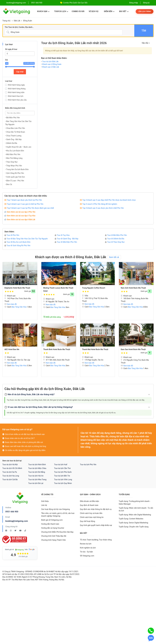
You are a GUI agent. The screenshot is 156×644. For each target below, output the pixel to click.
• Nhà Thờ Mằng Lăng (14, 158)
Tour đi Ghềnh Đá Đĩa (115, 239)
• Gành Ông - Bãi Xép (13, 139)
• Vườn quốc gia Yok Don (15, 177)
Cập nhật (20, 72)
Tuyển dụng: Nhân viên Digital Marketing (135, 515)
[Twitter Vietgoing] (16, 531)
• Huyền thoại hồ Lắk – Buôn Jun (18, 147)
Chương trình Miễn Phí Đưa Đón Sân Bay (57, 532)
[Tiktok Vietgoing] (25, 531)
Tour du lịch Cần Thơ (62, 468)
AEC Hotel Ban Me (12, 349)
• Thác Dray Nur (11, 162)
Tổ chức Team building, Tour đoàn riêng (96, 540)
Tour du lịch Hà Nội (10, 465)
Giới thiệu (45, 501)
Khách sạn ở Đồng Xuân (52, 64)
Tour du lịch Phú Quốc (63, 472)
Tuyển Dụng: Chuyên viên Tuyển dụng (134, 527)
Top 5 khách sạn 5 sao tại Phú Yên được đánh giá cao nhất (30, 208)
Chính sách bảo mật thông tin (92, 517)
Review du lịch (86, 544)
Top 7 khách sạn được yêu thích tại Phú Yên (24, 200)
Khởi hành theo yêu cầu (17, 100)
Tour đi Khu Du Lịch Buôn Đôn (18, 242)
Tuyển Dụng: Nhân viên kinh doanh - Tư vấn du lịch (136, 509)
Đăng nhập (134, 3)
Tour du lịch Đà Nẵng (37, 472)
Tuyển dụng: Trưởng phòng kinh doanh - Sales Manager (135, 503)
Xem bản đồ (11, 304)
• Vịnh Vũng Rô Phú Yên (15, 173)
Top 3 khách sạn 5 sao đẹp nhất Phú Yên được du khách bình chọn (109, 200)
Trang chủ (6, 21)
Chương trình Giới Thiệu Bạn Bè (54, 536)
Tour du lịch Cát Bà (10, 480)
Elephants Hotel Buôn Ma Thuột (17, 288)
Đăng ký (146, 3)
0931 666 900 (37, 3)
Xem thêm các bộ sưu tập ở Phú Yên (21, 212)
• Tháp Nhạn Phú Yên (14, 166)
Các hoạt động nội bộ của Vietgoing (56, 509)
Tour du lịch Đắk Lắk (50, 62)
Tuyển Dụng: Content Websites (131, 519)
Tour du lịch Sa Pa (10, 472)
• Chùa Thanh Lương (13, 136)
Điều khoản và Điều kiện (90, 501)
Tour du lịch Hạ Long (11, 476)
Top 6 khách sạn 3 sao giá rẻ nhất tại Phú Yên (25, 204)
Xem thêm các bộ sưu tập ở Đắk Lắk (21, 220)
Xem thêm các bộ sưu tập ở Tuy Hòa (21, 216)
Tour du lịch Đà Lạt (36, 483)
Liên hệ (44, 505)
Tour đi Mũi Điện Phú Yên (66, 242)
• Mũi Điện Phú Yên (13, 154)
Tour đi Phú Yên (12, 235)
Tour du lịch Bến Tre (62, 476)
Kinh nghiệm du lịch (88, 548)
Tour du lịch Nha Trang (37, 480)
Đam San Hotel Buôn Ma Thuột (133, 349)
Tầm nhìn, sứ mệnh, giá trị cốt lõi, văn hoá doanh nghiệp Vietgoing (58, 515)
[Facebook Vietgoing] (6, 531)
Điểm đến (109, 11)
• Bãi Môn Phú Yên (13, 118)
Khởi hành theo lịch (16, 96)
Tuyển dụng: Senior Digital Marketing (133, 523)
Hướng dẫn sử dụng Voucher (53, 528)
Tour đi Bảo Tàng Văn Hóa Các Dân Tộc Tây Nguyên (26, 239)
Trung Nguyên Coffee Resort (94, 288)
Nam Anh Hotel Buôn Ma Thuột (133, 288)
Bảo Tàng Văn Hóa (19, 307)
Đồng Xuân (28, 21)
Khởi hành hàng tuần (16, 92)
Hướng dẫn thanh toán (50, 524)
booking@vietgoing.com (17, 521)
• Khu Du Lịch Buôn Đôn (15, 151)
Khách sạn (43, 11)
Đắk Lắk (17, 21)
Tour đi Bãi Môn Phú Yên (116, 235)
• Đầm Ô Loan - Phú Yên (15, 181)
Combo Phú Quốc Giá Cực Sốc (75, 3)
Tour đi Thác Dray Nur (115, 242)
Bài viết (124, 11)
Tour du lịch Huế (61, 465)
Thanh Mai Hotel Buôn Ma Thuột (95, 349)
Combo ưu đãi (78, 11)
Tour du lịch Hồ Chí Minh (12, 468)
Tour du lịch (61, 11)
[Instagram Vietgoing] (11, 531)
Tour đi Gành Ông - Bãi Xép (67, 239)
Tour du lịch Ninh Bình (37, 465)
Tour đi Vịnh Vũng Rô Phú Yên (18, 246)
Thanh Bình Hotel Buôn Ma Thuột (57, 349)
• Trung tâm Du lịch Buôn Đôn (17, 169)
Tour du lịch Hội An (36, 476)
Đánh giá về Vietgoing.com (52, 520)
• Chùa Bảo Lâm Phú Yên (15, 128)
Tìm (144, 31)
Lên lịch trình (145, 11)
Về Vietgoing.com (87, 556)
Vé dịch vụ (94, 11)
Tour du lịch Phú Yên (88, 465)
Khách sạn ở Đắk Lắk (51, 67)
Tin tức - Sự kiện (86, 552)
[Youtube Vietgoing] (21, 531)
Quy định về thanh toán (89, 505)
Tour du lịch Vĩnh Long (63, 480)
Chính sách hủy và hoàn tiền (91, 513)
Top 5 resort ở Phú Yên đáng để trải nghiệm (100, 204)
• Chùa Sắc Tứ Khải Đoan (15, 132)
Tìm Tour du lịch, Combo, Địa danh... (19, 27)
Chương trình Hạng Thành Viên (54, 540)
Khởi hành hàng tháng (17, 89)
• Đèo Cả (9, 184)
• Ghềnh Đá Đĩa (11, 143)
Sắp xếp (146, 43)
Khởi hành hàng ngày (16, 85)
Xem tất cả (114, 257)
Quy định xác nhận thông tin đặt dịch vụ (96, 509)
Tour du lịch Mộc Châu (37, 468)
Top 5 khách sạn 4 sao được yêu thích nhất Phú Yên (103, 208)
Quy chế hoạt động (88, 521)
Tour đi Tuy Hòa (62, 235)
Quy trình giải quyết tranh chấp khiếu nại (96, 525)
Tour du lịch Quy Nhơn (63, 483)
